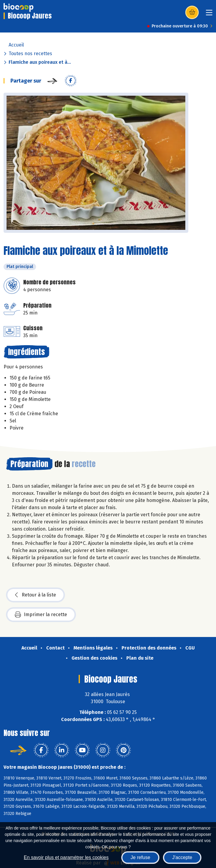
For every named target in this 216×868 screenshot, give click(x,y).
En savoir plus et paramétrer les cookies (66, 857)
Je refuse (140, 857)
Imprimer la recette (41, 615)
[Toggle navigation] (209, 14)
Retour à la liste (35, 595)
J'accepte (182, 857)
